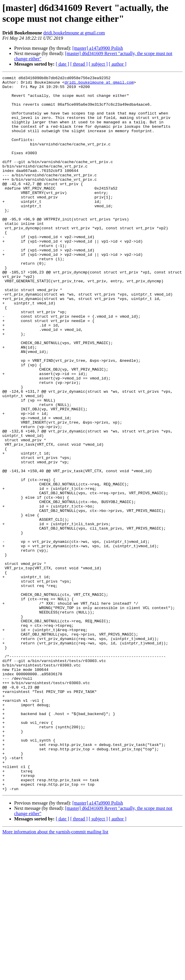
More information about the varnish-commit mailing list (55, 975)
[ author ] (118, 64)
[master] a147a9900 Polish (98, 48)
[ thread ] (79, 64)
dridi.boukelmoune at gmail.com (74, 33)
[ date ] (62, 64)
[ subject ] (98, 64)
